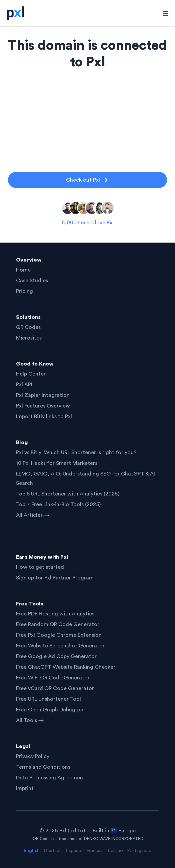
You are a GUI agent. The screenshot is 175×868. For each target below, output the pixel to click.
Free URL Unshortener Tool (48, 699)
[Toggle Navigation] (166, 13)
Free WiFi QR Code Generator (53, 678)
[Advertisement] (87, 117)
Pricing (24, 291)
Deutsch (53, 851)
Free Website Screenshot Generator (60, 646)
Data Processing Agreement (51, 778)
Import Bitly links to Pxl (44, 417)
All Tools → (30, 720)
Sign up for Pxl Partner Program (55, 578)
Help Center (31, 374)
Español (74, 851)
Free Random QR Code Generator (58, 624)
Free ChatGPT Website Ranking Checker (66, 667)
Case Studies (32, 281)
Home (23, 270)
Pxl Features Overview (43, 406)
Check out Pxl (88, 180)
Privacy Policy (33, 756)
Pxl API (24, 385)
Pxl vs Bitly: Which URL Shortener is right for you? (76, 452)
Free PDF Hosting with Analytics (55, 614)
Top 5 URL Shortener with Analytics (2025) (68, 494)
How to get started (40, 567)
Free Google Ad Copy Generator (56, 656)
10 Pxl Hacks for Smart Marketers (57, 463)
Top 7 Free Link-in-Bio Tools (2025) (58, 504)
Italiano (115, 851)
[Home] (17, 13)
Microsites (29, 338)
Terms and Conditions (43, 767)
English (32, 851)
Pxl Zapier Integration (43, 395)
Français (95, 851)
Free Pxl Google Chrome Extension (59, 635)
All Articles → (33, 515)
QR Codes (28, 327)
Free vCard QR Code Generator (55, 688)
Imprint (25, 788)
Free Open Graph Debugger (50, 710)
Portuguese (139, 851)
